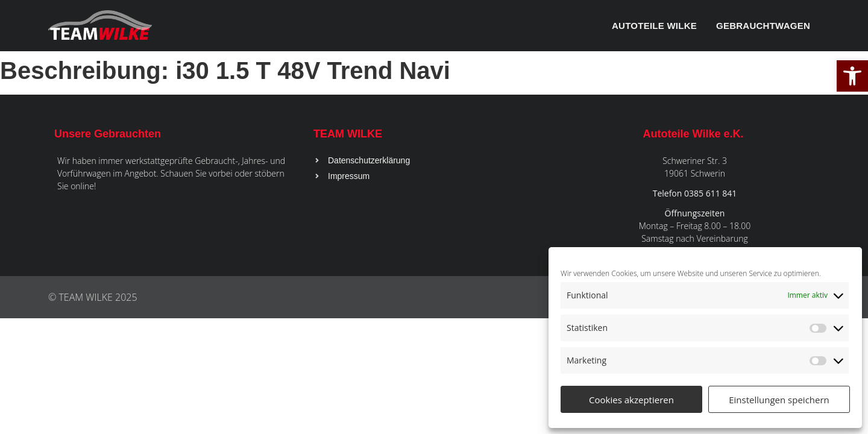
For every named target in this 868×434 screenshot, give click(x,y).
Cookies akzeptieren (631, 400)
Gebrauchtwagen (763, 26)
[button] (852, 76)
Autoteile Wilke (654, 26)
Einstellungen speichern (779, 400)
